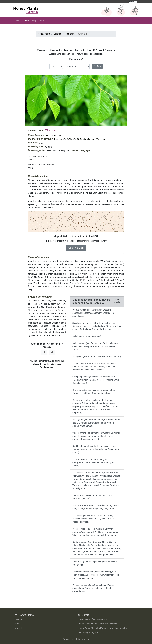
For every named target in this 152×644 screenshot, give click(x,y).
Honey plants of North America (92, 619)
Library (41, 21)
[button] (33, 101)
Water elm (82, 139)
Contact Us (133, 2)
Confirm (97, 66)
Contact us (68, 639)
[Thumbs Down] (44, 353)
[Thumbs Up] (52, 353)
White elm (72, 139)
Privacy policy (83, 639)
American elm (60, 139)
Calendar (25, 21)
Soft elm (91, 139)
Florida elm (101, 139)
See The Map (76, 248)
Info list (18, 628)
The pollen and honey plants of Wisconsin (97, 624)
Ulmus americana (53, 135)
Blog (34, 21)
